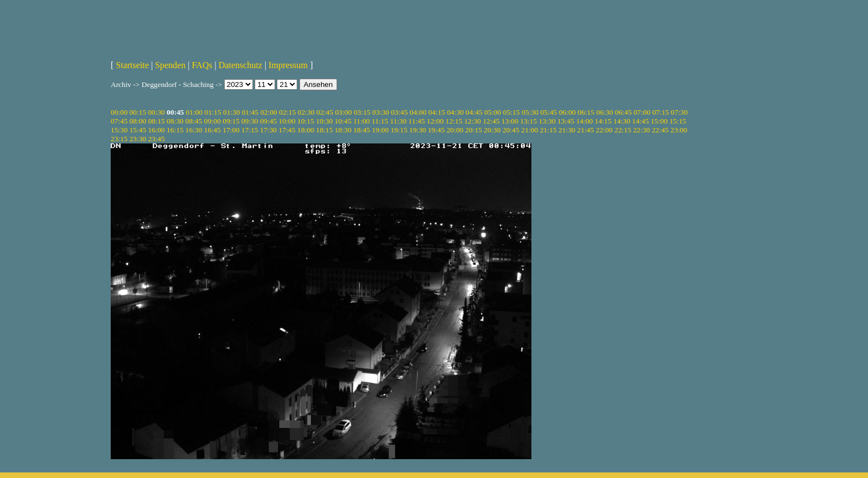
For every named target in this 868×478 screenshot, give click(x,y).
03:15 (362, 112)
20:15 (473, 130)
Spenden (170, 65)
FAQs (202, 65)
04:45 (474, 112)
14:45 (640, 121)
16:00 (156, 130)
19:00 (380, 130)
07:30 (679, 112)
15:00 (659, 121)
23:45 (156, 139)
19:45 (436, 130)
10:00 (287, 121)
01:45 (250, 112)
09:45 (268, 121)
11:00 (361, 121)
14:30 (622, 121)
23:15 (119, 139)
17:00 (231, 130)
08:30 (175, 121)
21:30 (567, 130)
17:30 (268, 130)
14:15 (603, 121)
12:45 (491, 121)
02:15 (287, 112)
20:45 (511, 130)
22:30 (642, 130)
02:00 (268, 112)
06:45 (623, 112)
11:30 (399, 121)
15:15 (678, 121)
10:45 (343, 121)
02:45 (324, 112)
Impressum (288, 65)
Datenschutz (241, 65)
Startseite (132, 65)
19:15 (399, 130)
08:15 (156, 121)
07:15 (660, 112)
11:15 (380, 121)
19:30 (417, 130)
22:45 (660, 130)
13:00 (510, 121)
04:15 (437, 112)
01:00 (194, 112)
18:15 (324, 130)
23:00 (679, 130)
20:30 (492, 130)
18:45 (361, 130)
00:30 (156, 112)
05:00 (493, 112)
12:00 (435, 121)
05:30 (530, 112)
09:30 (250, 121)
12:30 (472, 121)
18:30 (343, 130)
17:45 (287, 130)
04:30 (455, 112)
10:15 (306, 121)
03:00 (343, 112)
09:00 (213, 121)
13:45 (566, 121)
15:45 (138, 130)
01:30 (231, 112)
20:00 (455, 130)
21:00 (529, 130)
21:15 (548, 130)
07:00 (642, 112)
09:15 (231, 121)
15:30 (119, 130)
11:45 (417, 121)
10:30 (324, 121)
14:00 (585, 121)
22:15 (623, 130)
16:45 (213, 130)
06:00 (567, 112)
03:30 (381, 112)
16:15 (175, 130)
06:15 (586, 112)
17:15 (250, 130)
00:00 (119, 112)
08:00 (138, 121)
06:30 (604, 112)
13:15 (529, 121)
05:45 (549, 112)
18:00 (306, 130)
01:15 (213, 112)
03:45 (399, 112)
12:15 (454, 121)
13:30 (547, 121)
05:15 (512, 112)
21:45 (586, 130)
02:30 (306, 112)
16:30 (194, 130)
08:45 (194, 121)
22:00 (604, 130)
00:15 (138, 112)
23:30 (138, 139)
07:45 (119, 121)
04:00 (418, 112)
